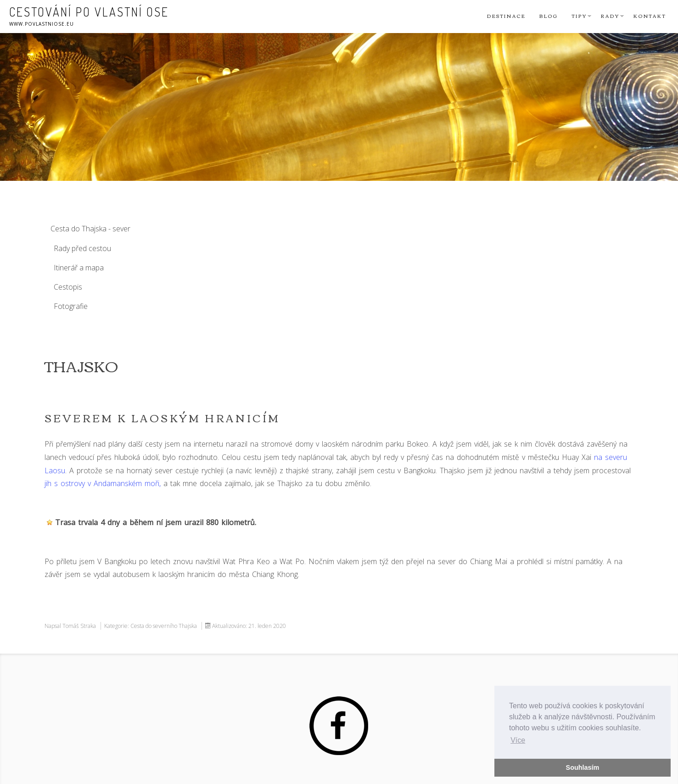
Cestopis (68, 287)
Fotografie (71, 306)
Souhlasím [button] (583, 767)
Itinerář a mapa (79, 268)
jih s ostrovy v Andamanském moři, (103, 483)
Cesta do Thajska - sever (90, 229)
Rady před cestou (82, 248)
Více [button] (518, 740)
